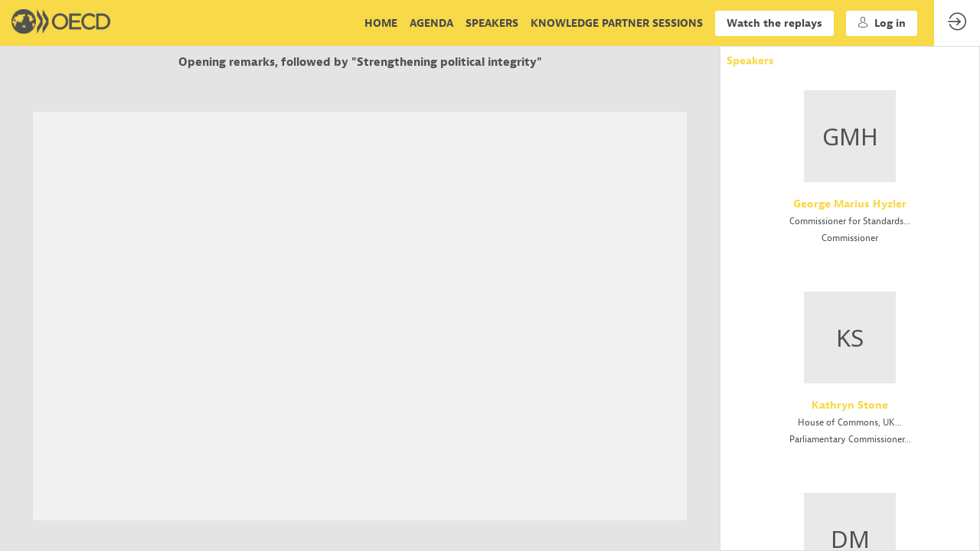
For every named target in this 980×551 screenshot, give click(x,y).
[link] (381, 23)
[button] (774, 23)
